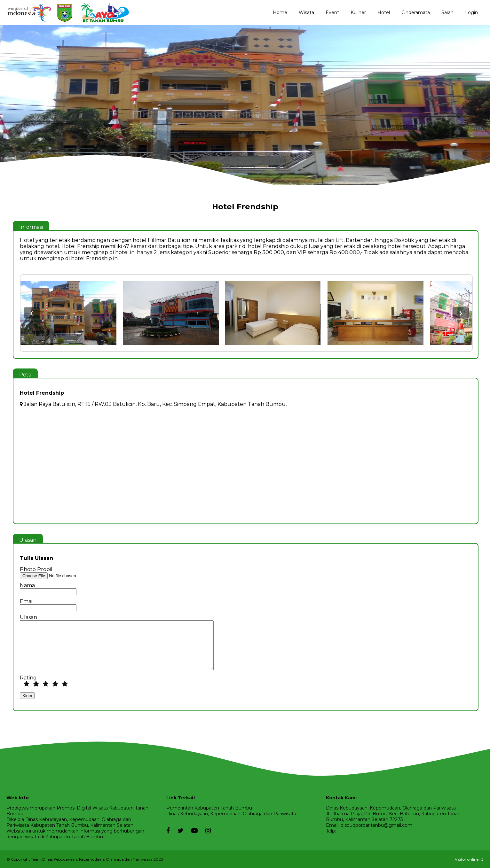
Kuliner (358, 12)
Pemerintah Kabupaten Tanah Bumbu (209, 808)
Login (471, 12)
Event (332, 12)
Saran (447, 12)
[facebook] (168, 827)
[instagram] (205, 831)
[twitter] (177, 831)
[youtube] (191, 831)
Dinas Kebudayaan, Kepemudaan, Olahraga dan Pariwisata (231, 814)
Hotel (384, 12)
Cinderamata (416, 12)
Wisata (306, 12)
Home (280, 12)
